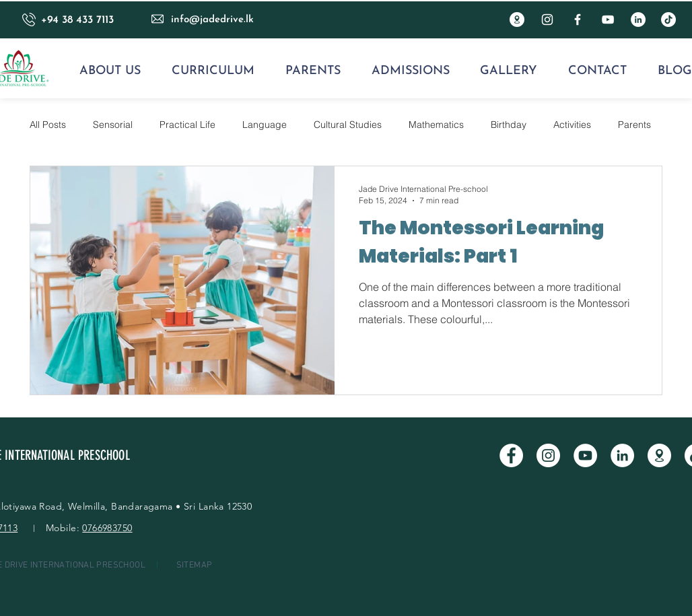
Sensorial (113, 125)
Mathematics (436, 125)
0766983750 (107, 528)
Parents (634, 125)
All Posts (48, 125)
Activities (572, 125)
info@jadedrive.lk (212, 20)
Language (265, 125)
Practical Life (187, 125)
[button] (110, 71)
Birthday (509, 125)
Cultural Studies (348, 125)
